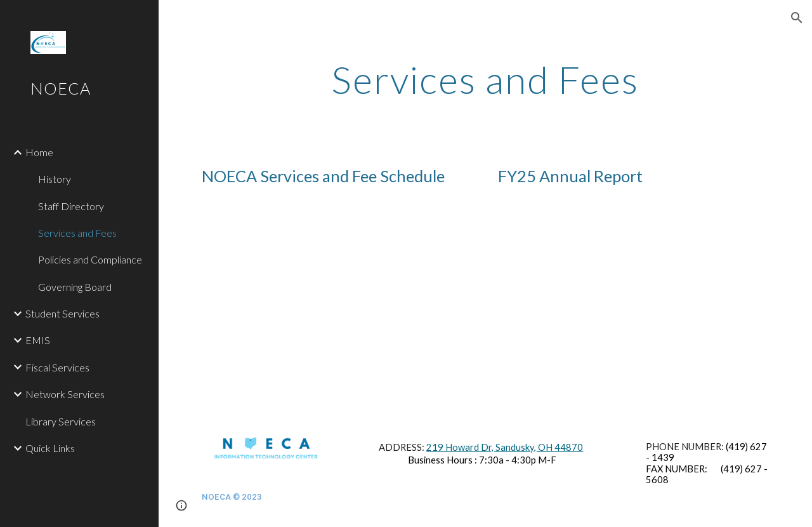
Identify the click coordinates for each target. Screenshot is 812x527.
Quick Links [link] (50, 448)
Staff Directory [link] (71, 206)
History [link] (55, 179)
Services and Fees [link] (77, 233)
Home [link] (39, 152)
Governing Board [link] (75, 287)
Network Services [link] (65, 394)
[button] (797, 18)
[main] (485, 79)
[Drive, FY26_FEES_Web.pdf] (337, 301)
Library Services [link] (61, 421)
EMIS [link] (38, 340)
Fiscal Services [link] (57, 367)
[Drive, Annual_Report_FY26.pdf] (634, 301)
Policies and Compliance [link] (90, 259)
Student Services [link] (62, 313)
